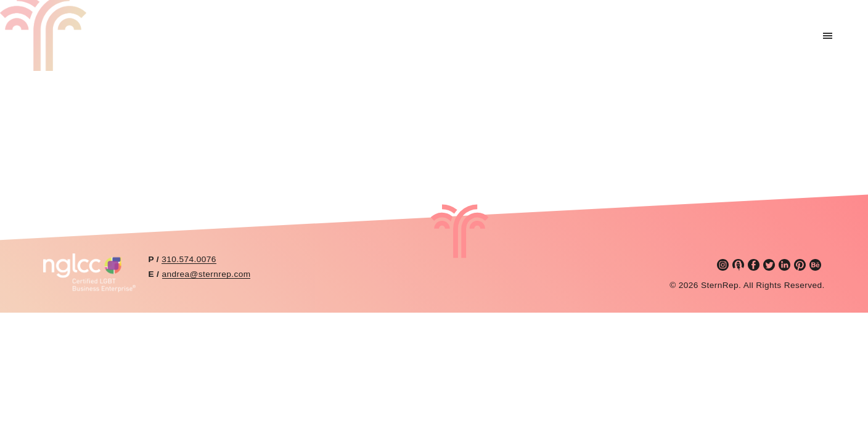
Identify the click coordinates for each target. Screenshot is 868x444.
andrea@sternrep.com (207, 274)
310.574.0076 (189, 259)
